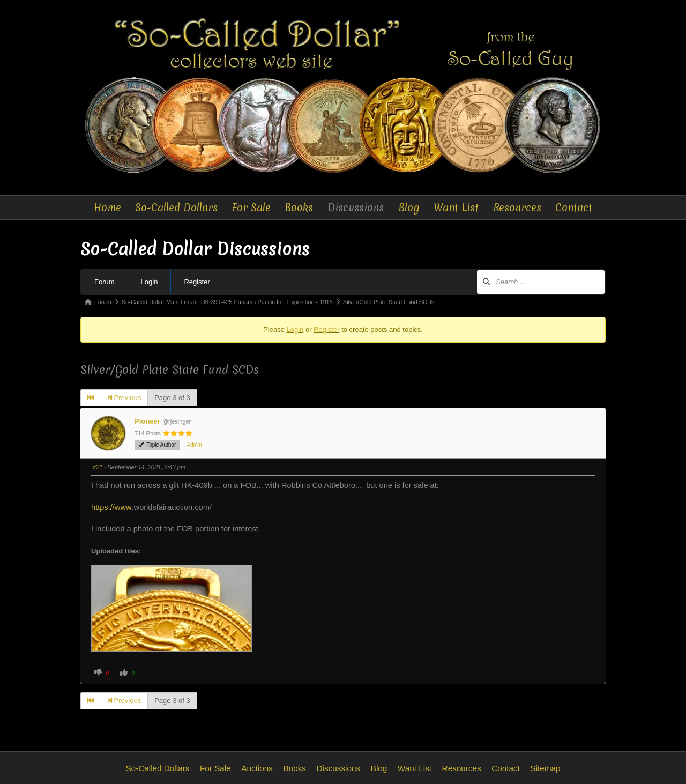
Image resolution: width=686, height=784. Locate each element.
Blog (409, 208)
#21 (98, 467)
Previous (124, 398)
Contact (574, 208)
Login (150, 282)
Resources (517, 208)
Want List (456, 208)
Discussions (356, 208)
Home (107, 208)
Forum (105, 282)
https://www (111, 507)
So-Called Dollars (176, 208)
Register (197, 282)
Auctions (257, 768)
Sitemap (545, 768)
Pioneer (147, 421)
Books (299, 208)
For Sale (251, 208)
